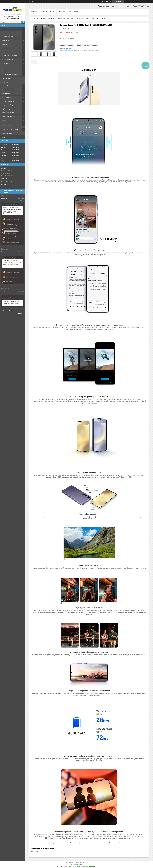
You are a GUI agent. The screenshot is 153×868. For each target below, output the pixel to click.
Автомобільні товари (9, 86)
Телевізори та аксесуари (10, 56)
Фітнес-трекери (7, 52)
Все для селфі (6, 94)
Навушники (6, 48)
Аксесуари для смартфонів (11, 75)
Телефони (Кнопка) (8, 37)
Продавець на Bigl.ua (76, 864)
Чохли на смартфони (9, 113)
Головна (34, 12)
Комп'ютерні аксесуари (10, 90)
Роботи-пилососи (8, 59)
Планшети (6, 40)
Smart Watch (6, 63)
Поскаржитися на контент (74, 866)
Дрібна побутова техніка (10, 109)
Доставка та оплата (48, 12)
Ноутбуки (5, 44)
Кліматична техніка (9, 71)
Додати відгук (8, 310)
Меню (3, 29)
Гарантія (62, 12)
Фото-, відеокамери (9, 101)
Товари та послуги (40, 19)
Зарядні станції (7, 78)
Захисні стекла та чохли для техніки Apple (11, 125)
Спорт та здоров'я (8, 67)
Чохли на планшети (9, 116)
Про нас (4, 137)
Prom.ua (86, 863)
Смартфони (6, 33)
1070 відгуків (107, 1)
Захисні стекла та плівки (10, 130)
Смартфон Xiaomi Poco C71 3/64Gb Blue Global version (11, 302)
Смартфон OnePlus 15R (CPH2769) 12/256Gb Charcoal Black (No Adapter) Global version (12, 263)
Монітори (5, 82)
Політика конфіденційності (89, 866)
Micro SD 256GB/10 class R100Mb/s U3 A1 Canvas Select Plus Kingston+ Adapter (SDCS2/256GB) (12, 210)
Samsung (59, 19)
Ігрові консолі (7, 97)
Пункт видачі (73, 12)
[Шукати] (23, 22)
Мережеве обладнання (10, 105)
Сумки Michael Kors (8, 133)
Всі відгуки (19, 314)
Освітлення (6, 120)
